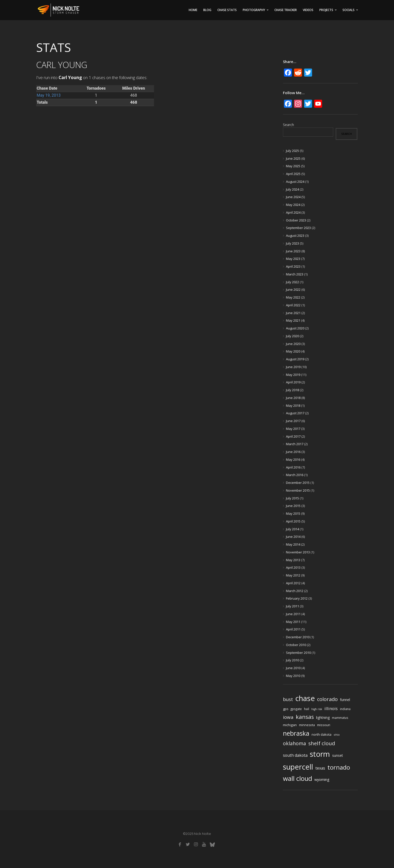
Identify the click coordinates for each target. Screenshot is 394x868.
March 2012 (295, 591)
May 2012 (293, 575)
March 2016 (295, 475)
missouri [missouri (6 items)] (324, 725)
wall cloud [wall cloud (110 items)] (298, 778)
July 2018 (292, 390)
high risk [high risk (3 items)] (317, 709)
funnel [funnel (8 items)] (345, 700)
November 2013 (298, 552)
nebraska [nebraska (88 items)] (296, 733)
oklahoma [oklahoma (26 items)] (294, 743)
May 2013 (293, 560)
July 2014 (292, 529)
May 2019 (293, 375)
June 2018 (293, 398)
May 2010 (293, 676)
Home (193, 10)
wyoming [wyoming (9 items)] (322, 779)
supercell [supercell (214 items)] (298, 767)
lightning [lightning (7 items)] (323, 717)
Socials (349, 10)
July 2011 (292, 606)
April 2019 (293, 382)
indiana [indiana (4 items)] (345, 709)
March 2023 (295, 274)
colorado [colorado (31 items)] (327, 699)
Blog (207, 10)
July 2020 (292, 336)
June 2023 (293, 251)
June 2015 (293, 506)
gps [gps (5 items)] (286, 709)
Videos (308, 10)
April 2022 (293, 305)
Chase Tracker (286, 10)
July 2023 (292, 243)
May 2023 (293, 259)
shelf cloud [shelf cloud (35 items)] (322, 743)
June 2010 (293, 668)
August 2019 (295, 359)
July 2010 (292, 660)
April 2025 (293, 174)
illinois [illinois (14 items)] (331, 708)
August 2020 (295, 328)
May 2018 (293, 406)
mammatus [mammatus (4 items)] (340, 718)
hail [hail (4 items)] (307, 709)
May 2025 (293, 166)
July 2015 (292, 498)
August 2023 (295, 236)
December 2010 (298, 637)
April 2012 (293, 583)
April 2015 (293, 521)
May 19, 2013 (49, 95)
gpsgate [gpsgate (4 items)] (296, 709)
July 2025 (292, 151)
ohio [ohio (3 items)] (337, 735)
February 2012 (297, 598)
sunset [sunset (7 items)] (338, 755)
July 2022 (292, 282)
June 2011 (293, 614)
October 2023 (296, 220)
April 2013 (293, 567)
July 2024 (292, 189)
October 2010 (296, 645)
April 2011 (293, 629)
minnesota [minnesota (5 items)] (307, 725)
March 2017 (295, 444)
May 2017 (293, 429)
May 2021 (293, 320)
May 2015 (293, 513)
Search (288, 125)
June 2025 (293, 158)
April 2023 (293, 266)
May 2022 (293, 297)
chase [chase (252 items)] (305, 698)
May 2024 (293, 205)
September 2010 (298, 653)
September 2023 (298, 228)
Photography (254, 10)
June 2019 (293, 367)
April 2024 (293, 212)
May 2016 (293, 459)
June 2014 (293, 537)
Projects (326, 10)
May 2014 (293, 544)
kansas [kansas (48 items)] (305, 717)
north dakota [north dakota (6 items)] (322, 734)
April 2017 (293, 436)
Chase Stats (227, 10)
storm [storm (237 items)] (320, 754)
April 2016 (293, 467)
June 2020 (293, 344)
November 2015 (298, 490)
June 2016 (293, 452)
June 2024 (293, 197)
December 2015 (298, 483)
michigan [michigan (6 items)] (290, 725)
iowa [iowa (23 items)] (288, 717)
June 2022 (293, 290)
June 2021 (293, 313)
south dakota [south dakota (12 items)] (295, 755)
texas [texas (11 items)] (320, 768)
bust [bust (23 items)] (288, 699)
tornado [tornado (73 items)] (339, 767)
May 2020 (293, 351)
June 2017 (293, 421)
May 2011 (293, 622)
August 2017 (295, 413)
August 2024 (295, 182)
